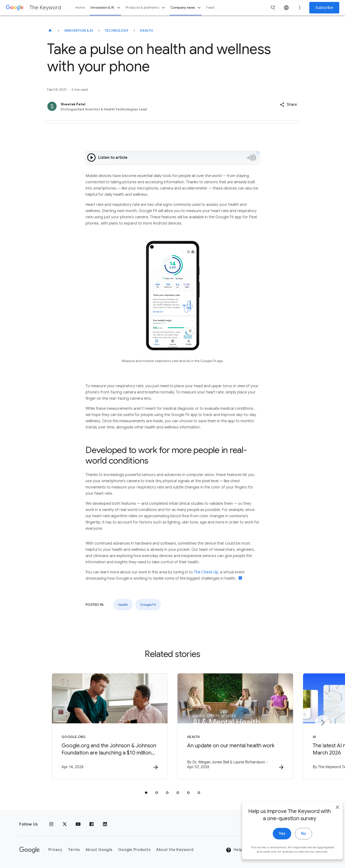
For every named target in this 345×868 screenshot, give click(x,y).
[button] (288, 105)
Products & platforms (146, 8)
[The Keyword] (50, 30)
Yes (275, 840)
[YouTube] (78, 824)
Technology (117, 30)
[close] (330, 814)
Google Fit (148, 605)
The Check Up (206, 572)
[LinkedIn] (105, 824)
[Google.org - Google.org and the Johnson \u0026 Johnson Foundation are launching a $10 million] (110, 726)
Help (234, 850)
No (296, 840)
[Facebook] (92, 824)
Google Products (134, 850)
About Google (99, 850)
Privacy (55, 850)
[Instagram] (51, 824)
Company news (186, 8)
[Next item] (322, 723)
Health (146, 30)
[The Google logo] (29, 850)
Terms (74, 850)
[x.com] (65, 824)
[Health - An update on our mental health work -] (235, 726)
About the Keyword (175, 850)
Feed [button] (210, 8)
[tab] (146, 793)
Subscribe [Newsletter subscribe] (324, 8)
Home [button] (80, 8)
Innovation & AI (106, 8)
